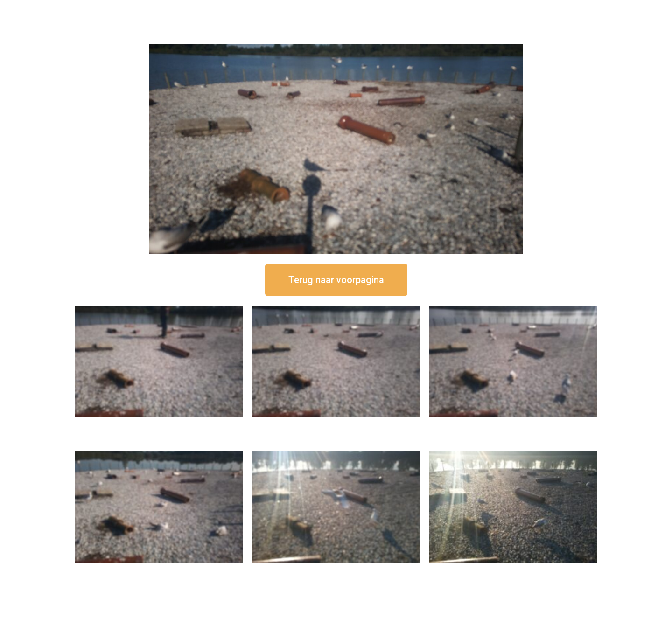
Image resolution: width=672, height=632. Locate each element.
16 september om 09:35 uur (336, 570)
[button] (336, 280)
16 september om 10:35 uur (159, 570)
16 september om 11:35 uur (513, 424)
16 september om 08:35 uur (513, 570)
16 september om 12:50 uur (159, 424)
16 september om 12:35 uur (336, 424)
